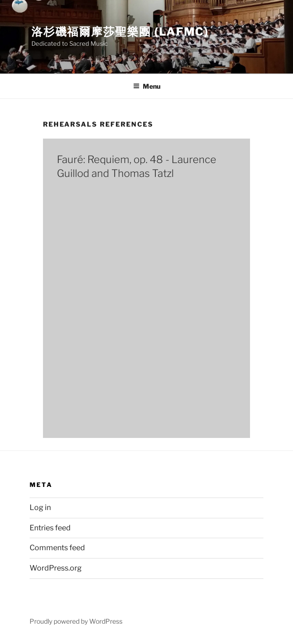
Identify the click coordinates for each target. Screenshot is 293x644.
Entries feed (50, 528)
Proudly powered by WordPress (76, 621)
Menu (147, 86)
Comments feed (57, 548)
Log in (40, 507)
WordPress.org (56, 568)
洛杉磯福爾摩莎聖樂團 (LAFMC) (120, 32)
